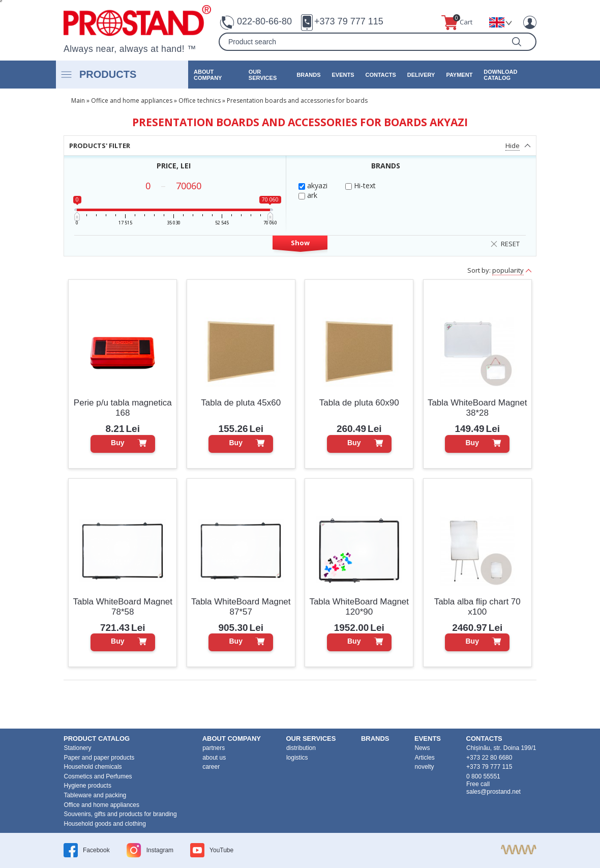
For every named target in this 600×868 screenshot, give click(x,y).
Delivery (421, 75)
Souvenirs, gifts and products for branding (121, 814)
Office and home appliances (132, 100)
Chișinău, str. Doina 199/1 (501, 748)
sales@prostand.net (493, 792)
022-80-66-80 (264, 21)
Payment (459, 75)
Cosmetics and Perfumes (98, 776)
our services (263, 75)
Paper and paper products (99, 758)
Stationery (78, 748)
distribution (301, 748)
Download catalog (500, 75)
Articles (425, 758)
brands (308, 75)
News (423, 748)
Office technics (200, 100)
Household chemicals (93, 767)
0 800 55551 (483, 776)
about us (214, 758)
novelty (425, 767)
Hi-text (361, 185)
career (211, 767)
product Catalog (97, 739)
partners (214, 748)
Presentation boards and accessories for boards (297, 100)
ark (308, 195)
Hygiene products (88, 786)
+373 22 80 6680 (489, 758)
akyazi (313, 185)
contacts (380, 75)
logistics (297, 758)
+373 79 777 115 (349, 21)
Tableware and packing (95, 795)
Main (78, 100)
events (343, 75)
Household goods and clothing (105, 824)
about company (208, 75)
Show (300, 243)
